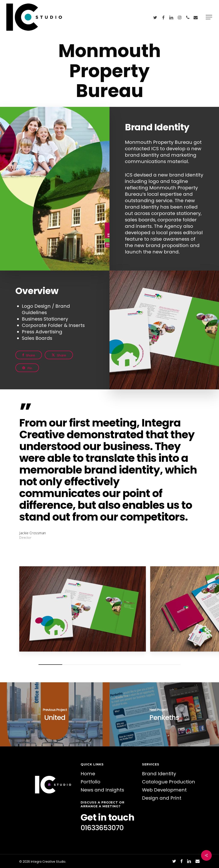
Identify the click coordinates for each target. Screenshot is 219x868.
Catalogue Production (169, 782)
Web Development (164, 790)
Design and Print (162, 798)
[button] (209, 17)
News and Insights (102, 790)
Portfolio (90, 782)
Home (88, 774)
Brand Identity (159, 774)
